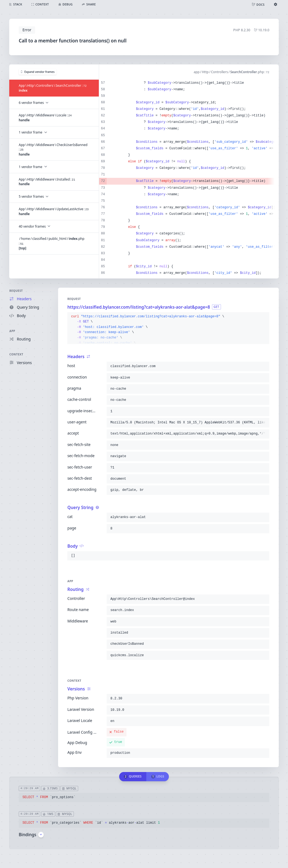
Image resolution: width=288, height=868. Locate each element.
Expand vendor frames (38, 72)
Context (16, 354)
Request (16, 291)
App (12, 331)
